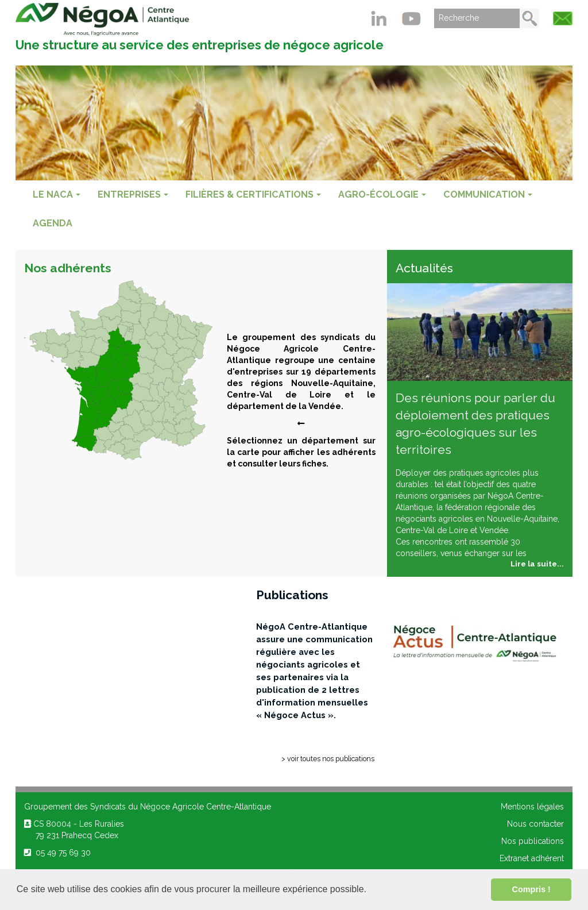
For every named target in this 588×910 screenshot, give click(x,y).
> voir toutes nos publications (328, 759)
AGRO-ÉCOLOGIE (382, 194)
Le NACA (57, 194)
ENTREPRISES (133, 194)
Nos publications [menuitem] (533, 841)
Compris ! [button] (531, 889)
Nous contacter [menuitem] (535, 824)
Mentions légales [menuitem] (532, 807)
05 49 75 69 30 (57, 853)
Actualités (424, 268)
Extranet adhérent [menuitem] (532, 858)
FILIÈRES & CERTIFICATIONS (253, 194)
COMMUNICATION (488, 194)
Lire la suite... (537, 564)
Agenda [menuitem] (53, 223)
